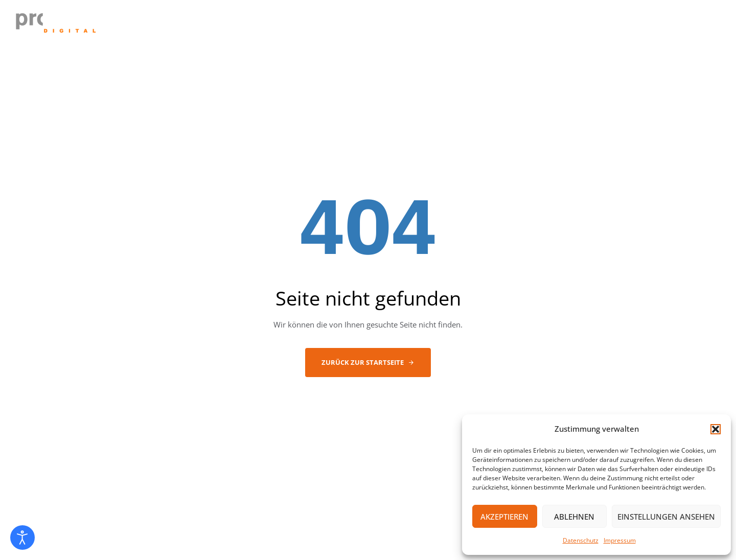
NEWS (568, 25)
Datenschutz (581, 540)
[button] (716, 429)
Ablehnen (574, 517)
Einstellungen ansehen (666, 517)
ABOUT (404, 25)
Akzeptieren (504, 517)
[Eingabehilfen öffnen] (22, 538)
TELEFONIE (479, 25)
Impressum (620, 540)
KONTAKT (615, 25)
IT (436, 25)
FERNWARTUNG (682, 25)
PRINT (528, 25)
